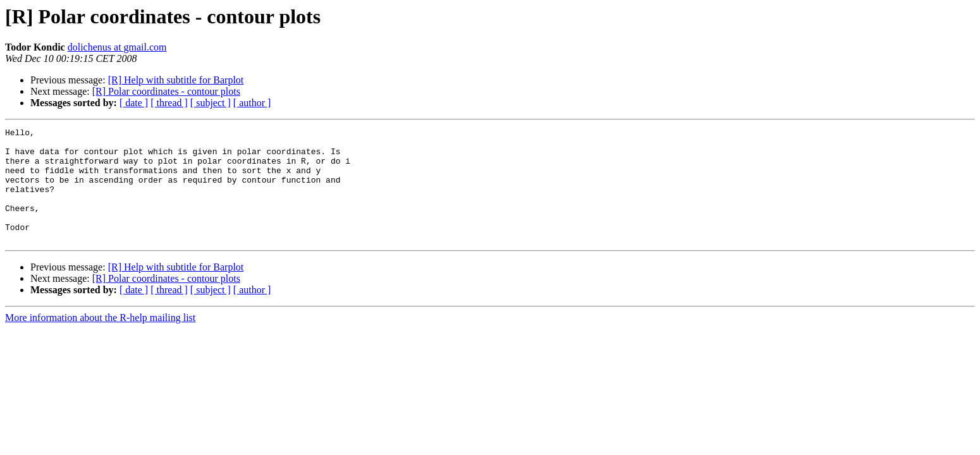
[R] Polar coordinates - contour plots (166, 91)
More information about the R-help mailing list (100, 340)
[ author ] (252, 103)
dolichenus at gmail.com (117, 47)
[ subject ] (211, 103)
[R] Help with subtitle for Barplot (176, 80)
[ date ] (134, 103)
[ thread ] (169, 103)
